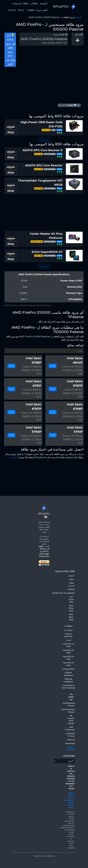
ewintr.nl (71, 740)
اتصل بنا (68, 640)
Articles (12, 10)
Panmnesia (70, 743)
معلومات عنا (68, 630)
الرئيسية (43, 3)
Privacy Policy (68, 669)
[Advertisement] (44, 85)
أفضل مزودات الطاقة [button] (37, 10)
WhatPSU (65, 7)
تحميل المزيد (44, 140)
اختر (53, 366)
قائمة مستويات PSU (71, 599)
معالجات (34, 3)
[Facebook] (46, 517)
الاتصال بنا (14, 457)
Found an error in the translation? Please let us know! (69, 800)
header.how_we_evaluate (64, 593)
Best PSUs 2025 (71, 608)
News (21, 10)
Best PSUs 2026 (71, 617)
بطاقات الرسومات (20, 3)
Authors (71, 589)
